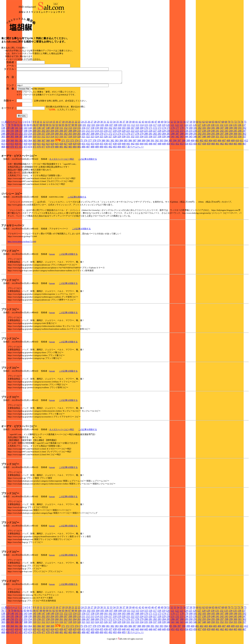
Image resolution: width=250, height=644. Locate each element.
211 (83, 133)
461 (217, 146)
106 (107, 127)
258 (48, 136)
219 (119, 133)
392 (157, 143)
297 (222, 136)
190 (235, 130)
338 (159, 139)
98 (73, 127)
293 (204, 136)
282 (155, 136)
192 (244, 130)
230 (168, 133)
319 (74, 139)
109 (120, 127)
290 (191, 136)
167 (133, 130)
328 (115, 139)
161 (106, 130)
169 (142, 130)
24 (82, 124)
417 (21, 146)
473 (26, 149)
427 (66, 146)
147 (43, 130)
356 (240, 139)
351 (217, 139)
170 (146, 130)
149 (52, 130)
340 (168, 139)
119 (164, 127)
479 (52, 149)
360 (12, 143)
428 (70, 146)
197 (21, 133)
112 (133, 127)
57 (188, 124)
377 (90, 143)
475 (34, 149)
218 (115, 133)
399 (188, 143)
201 (39, 133)
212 (88, 133)
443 (137, 146)
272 (110, 136)
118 (159, 127)
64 (210, 124)
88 (41, 127)
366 (39, 143)
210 (79, 133)
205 (57, 133)
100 (80, 127)
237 (199, 133)
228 (159, 133)
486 (84, 149)
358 (3, 143)
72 (235, 124)
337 (155, 139)
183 (204, 130)
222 (132, 133)
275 (124, 136)
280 (146, 136)
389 (143, 143)
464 (231, 146)
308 (26, 139)
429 (75, 146)
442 (133, 146)
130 (213, 127)
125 (190, 127)
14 (51, 124)
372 (68, 143)
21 (73, 124)
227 (155, 133)
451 (173, 146)
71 (232, 124)
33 (111, 124)
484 (75, 149)
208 (70, 133)
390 (148, 143)
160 (101, 130)
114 (142, 127)
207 (66, 133)
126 (195, 127)
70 (229, 124)
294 (209, 136)
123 (181, 127)
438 (115, 146)
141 (17, 130)
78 (9, 127)
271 (106, 136)
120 (168, 127)
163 (115, 130)
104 (98, 127)
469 (8, 149)
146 (39, 130)
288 (182, 136)
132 (221, 127)
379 (99, 143)
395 (170, 143)
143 (26, 130)
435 (101, 146)
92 (54, 127)
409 (233, 143)
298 (226, 136)
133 (226, 127)
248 (3, 136)
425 (57, 146)
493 (115, 149)
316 (61, 139)
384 (121, 143)
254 (30, 136)
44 (146, 124)
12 (44, 124)
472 (21, 149)
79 (12, 127)
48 (159, 124)
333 (137, 139)
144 (30, 130)
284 (164, 136)
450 (168, 146)
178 (182, 130)
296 (217, 136)
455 (191, 146)
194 (8, 133)
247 (244, 133)
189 (231, 130)
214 (97, 133)
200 (34, 133)
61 (200, 124)
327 (110, 139)
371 (63, 143)
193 (3, 133)
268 (92, 136)
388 (139, 143)
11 (41, 124)
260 (57, 136)
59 (194, 124)
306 (17, 139)
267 (88, 136)
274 (119, 136)
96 (66, 127)
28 (95, 124)
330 (124, 139)
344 (186, 139)
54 (178, 124)
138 (3, 130)
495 (124, 149)
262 (66, 136)
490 (101, 149)
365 (34, 143)
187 (222, 130)
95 (63, 127)
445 (146, 146)
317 (66, 139)
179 (186, 130)
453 (182, 146)
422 (43, 146)
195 (12, 133)
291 (195, 136)
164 (119, 130)
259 (52, 136)
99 (76, 127)
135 (235, 127)
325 (101, 139)
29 (98, 124)
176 (173, 130)
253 (26, 136)
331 (128, 139)
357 (244, 139)
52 (172, 124)
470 (12, 149)
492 (110, 149)
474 (30, 149)
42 (140, 124)
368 (48, 143)
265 (79, 136)
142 (21, 130)
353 (226, 139)
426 (61, 146)
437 (110, 146)
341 (173, 139)
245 (235, 133)
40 (133, 124)
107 (111, 127)
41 (137, 124)
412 (246, 143)
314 (52, 139)
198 (26, 133)
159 (97, 130)
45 (149, 124)
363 (26, 143)
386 (130, 143)
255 (34, 136)
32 (108, 124)
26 (89, 124)
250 (12, 136)
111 (129, 127)
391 (152, 143)
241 (217, 133)
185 (213, 130)
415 (12, 146)
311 (39, 139)
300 (235, 136)
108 (115, 127)
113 (137, 127)
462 (222, 146)
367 (43, 143)
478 (48, 149)
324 (97, 139)
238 (204, 133)
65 (213, 124)
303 (3, 139)
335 (146, 139)
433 (92, 146)
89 (44, 127)
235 (191, 133)
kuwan (52, 256)
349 (208, 139)
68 (223, 124)
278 (137, 136)
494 (119, 149)
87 (38, 127)
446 (151, 146)
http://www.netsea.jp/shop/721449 (22, 244)
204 (52, 133)
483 (70, 149)
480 (57, 149)
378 (94, 143)
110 (124, 127)
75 (245, 124)
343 (182, 139)
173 (159, 130)
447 (155, 146)
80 (15, 127)
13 (47, 124)
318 (70, 139)
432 (88, 146)
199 (30, 133)
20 (70, 124)
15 (54, 124)
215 (101, 133)
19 (66, 124)
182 (200, 130)
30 (102, 124)
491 (106, 149)
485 (79, 149)
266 (84, 136)
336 (150, 139)
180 (191, 130)
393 (161, 143)
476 (39, 149)
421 (39, 146)
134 (230, 127)
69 (226, 124)
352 (222, 139)
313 (48, 139)
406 (219, 143)
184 (209, 130)
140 (12, 130)
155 (79, 130)
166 (128, 130)
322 (88, 139)
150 (57, 130)
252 (21, 136)
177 (177, 130)
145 (34, 130)
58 (191, 124)
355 (235, 139)
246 (240, 133)
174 (164, 130)
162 (110, 130)
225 (146, 133)
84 (28, 127)
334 (141, 139)
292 (200, 136)
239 (208, 133)
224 (141, 133)
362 (21, 143)
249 (8, 136)
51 (169, 124)
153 (70, 130)
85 (31, 127)
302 (244, 136)
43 (143, 124)
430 (79, 146)
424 (52, 146)
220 (124, 133)
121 (172, 127)
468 (3, 149)
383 (117, 143)
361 (17, 143)
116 (150, 127)
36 (121, 124)
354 (231, 139)
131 (217, 127)
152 (66, 130)
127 (199, 127)
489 (97, 149)
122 (177, 127)
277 (133, 136)
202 (43, 133)
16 (57, 124)
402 (202, 143)
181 (195, 130)
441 (128, 146)
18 (63, 124)
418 (26, 146)
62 (204, 124)
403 (206, 143)
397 (179, 143)
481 (61, 149)
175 (168, 130)
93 (57, 127)
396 (175, 143)
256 (39, 136)
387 (135, 143)
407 (224, 143)
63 (207, 124)
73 (239, 124)
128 (204, 127)
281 (151, 136)
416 (17, 146)
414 (8, 146)
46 (153, 124)
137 (244, 127)
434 (97, 146)
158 (92, 130)
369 (52, 143)
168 (137, 130)
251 (17, 136)
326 (106, 139)
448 (159, 146)
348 (204, 139)
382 (112, 143)
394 (166, 143)
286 (173, 136)
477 (43, 149)
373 (72, 143)
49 (162, 124)
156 (84, 130)
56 (184, 124)
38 (127, 124)
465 (235, 146)
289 (186, 136)
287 (177, 136)
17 (60, 124)
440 (124, 146)
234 (186, 133)
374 (77, 143)
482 (66, 149)
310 (34, 139)
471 (17, 149)
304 (8, 139)
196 (17, 133)
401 (197, 143)
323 (92, 139)
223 (137, 133)
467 (244, 146)
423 (48, 146)
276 (128, 136)
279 (142, 136)
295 (213, 136)
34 (114, 124)
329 (119, 139)
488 (92, 149)
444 (142, 146)
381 (108, 143)
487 (88, 149)
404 (210, 143)
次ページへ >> (136, 149)
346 (195, 139)
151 (61, 130)
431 (84, 146)
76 (3, 127)
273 (115, 136)
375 (81, 143)
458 (204, 146)
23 (79, 124)
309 (30, 139)
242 (222, 133)
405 (215, 143)
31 (105, 124)
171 (151, 130)
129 (208, 127)
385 (126, 143)
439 (119, 146)
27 (92, 124)
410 (237, 143)
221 (128, 133)
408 (228, 143)
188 (226, 130)
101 (84, 127)
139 (8, 130)
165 (124, 130)
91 (50, 127)
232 (177, 133)
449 (164, 146)
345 (191, 139)
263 (70, 136)
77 (6, 127)
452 (177, 146)
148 (48, 130)
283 (159, 136)
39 (130, 124)
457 (200, 146)
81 (18, 127)
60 (197, 124)
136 (239, 127)
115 (146, 127)
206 (61, 133)
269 (97, 136)
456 (195, 146)
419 (30, 146)
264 (75, 136)
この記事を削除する (88, 161)
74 (242, 124)
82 (22, 127)
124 (186, 127)
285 (168, 136)
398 (184, 143)
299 (231, 136)
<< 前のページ (9, 124)
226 (150, 133)
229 (164, 133)
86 (34, 127)
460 (213, 146)
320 (79, 139)
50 (165, 124)
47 (156, 124)
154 (75, 130)
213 (92, 133)
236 (195, 133)
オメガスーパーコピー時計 (62, 161)
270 (101, 136)
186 (217, 130)
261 (61, 136)
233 (182, 133)
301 (240, 136)
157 (88, 130)
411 (242, 143)
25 (86, 124)
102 (89, 127)
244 (231, 133)
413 (3, 146)
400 (193, 143)
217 (110, 133)
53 (175, 124)
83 (25, 127)
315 (57, 139)
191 (240, 130)
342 (177, 139)
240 (213, 133)
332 (132, 139)
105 (102, 127)
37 (124, 124)
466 (240, 146)
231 (173, 133)
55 (181, 124)
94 (60, 127)
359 (8, 143)
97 (70, 127)
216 (106, 133)
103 (93, 127)
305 (12, 139)
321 (83, 139)
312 (43, 139)
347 (199, 139)
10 (38, 124)
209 (75, 133)
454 (186, 146)
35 (118, 124)
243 (226, 133)
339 (164, 139)
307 (21, 139)
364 (30, 143)
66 (216, 124)
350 (213, 139)
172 (155, 130)
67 (220, 124)
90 (47, 127)
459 (209, 146)
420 (34, 146)
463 (226, 146)
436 (106, 146)
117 (155, 127)
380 (103, 143)
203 (48, 133)
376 (85, 143)
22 (76, 124)
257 (43, 136)
